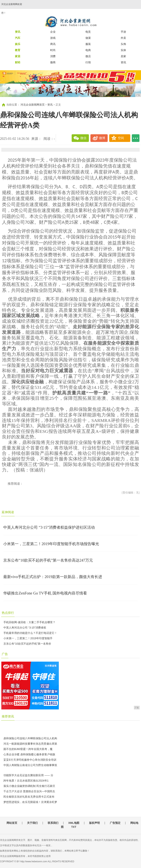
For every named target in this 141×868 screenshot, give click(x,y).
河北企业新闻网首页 (33, 105)
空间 (121, 138)
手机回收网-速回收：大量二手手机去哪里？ (29, 622)
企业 (53, 32)
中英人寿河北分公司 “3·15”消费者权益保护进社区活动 (49, 527)
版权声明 (94, 823)
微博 (102, 138)
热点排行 (8, 613)
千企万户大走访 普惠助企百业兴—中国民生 (29, 791)
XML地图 (74, 823)
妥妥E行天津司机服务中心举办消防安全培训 (30, 760)
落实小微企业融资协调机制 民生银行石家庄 (29, 786)
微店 (88, 56)
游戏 (53, 38)
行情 (88, 62)
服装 (88, 44)
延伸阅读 (8, 512)
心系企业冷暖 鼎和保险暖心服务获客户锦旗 (29, 754)
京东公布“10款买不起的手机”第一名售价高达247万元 (48, 560)
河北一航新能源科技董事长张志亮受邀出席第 (30, 744)
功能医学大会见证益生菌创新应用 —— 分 (28, 775)
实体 (123, 50)
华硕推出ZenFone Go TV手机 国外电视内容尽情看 (45, 593)
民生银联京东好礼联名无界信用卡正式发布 (29, 797)
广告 (5, 654)
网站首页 (12, 823)
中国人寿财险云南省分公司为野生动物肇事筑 (30, 765)
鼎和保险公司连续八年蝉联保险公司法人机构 (30, 738)
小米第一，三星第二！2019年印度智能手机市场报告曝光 (51, 544)
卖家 (123, 56)
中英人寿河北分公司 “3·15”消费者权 (25, 628)
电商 (88, 50)
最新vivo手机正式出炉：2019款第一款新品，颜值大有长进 (53, 577)
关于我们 (32, 823)
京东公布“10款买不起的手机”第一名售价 (27, 644)
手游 (123, 32)
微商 (53, 62)
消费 (53, 56)
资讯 (123, 62)
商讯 (53, 44)
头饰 (123, 44)
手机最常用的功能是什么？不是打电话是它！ (30, 633)
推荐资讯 (8, 716)
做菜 (88, 38)
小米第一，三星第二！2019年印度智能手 (28, 638)
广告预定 (115, 823)
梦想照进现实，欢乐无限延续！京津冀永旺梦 (30, 802)
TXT (74, 827)
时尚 (53, 50)
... (136, 138)
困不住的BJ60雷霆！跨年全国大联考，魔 (28, 749)
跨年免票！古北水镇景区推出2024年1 (26, 781)
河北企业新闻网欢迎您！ (12, 9)
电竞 (88, 32)
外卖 (123, 38)
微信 (83, 138)
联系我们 (53, 823)
